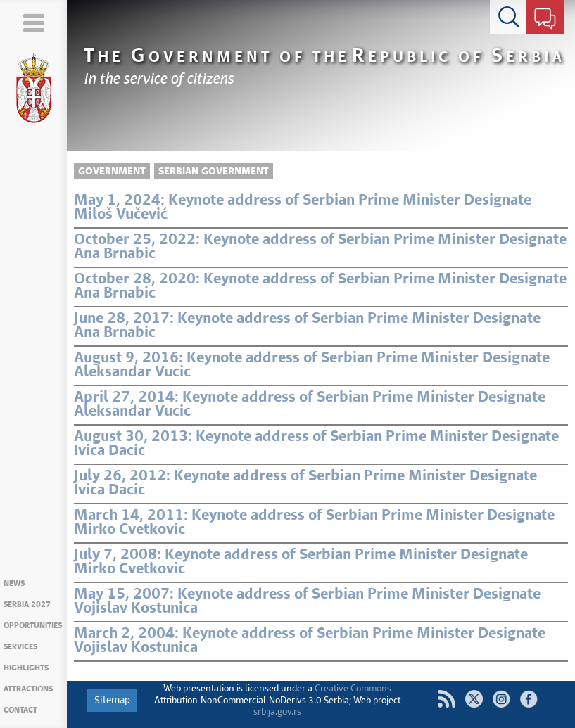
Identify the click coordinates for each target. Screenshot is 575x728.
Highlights (26, 668)
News (14, 583)
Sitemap (112, 701)
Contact (20, 710)
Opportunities (33, 626)
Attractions (28, 689)
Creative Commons (353, 689)
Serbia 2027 (27, 605)
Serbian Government (214, 172)
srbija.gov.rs (277, 712)
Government (112, 172)
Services (20, 647)
